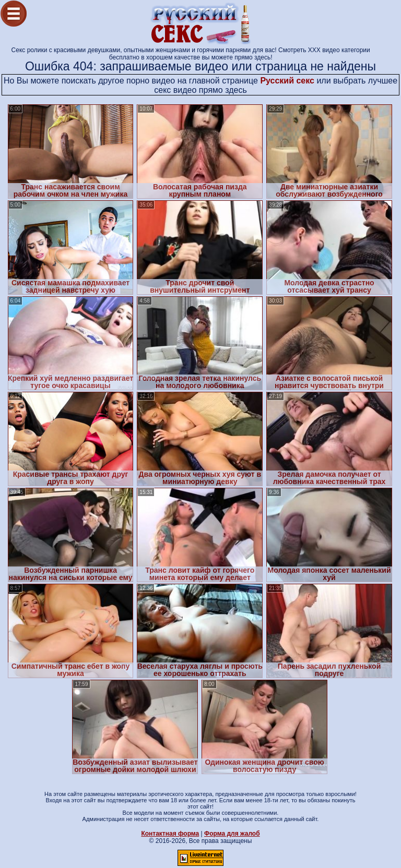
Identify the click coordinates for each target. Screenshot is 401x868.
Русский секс (287, 81)
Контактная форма (170, 834)
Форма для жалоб (232, 834)
